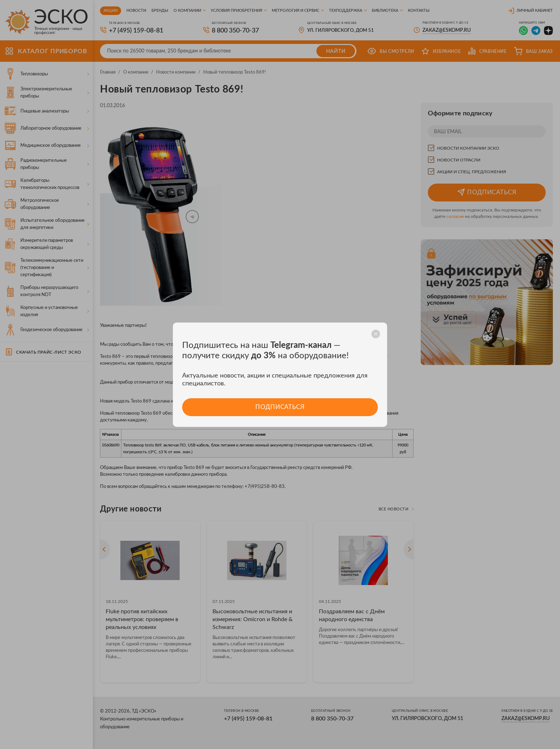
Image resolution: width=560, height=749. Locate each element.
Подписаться (280, 407)
